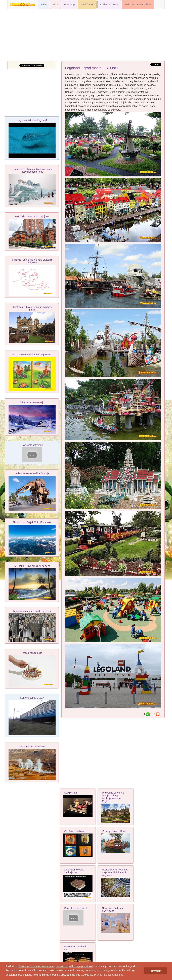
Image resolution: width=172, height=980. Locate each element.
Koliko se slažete (109, 5)
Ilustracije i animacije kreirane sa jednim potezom (32, 261)
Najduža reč (87, 5)
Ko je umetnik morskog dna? (32, 120)
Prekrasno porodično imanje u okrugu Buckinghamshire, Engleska (113, 797)
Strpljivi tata (71, 793)
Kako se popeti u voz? (32, 698)
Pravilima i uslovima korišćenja (36, 966)
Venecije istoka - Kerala (115, 831)
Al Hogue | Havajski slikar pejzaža (32, 566)
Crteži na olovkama (75, 831)
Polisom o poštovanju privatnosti (75, 966)
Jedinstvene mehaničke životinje (32, 473)
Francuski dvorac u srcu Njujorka (32, 216)
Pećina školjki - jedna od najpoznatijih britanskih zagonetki (115, 872)
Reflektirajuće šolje (32, 653)
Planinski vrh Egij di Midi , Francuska (32, 522)
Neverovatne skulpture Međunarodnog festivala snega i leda (32, 170)
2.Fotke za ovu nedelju (32, 402)
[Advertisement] (86, 36)
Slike (55, 5)
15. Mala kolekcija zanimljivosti (74, 871)
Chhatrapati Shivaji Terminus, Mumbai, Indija (32, 308)
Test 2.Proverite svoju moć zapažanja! (32, 355)
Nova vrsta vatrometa (32, 445)
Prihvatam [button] (156, 971)
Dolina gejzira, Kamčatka (32, 747)
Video (43, 5)
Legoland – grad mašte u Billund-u (92, 68)
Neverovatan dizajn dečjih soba (112, 910)
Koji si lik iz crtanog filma (138, 5)
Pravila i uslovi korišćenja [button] (109, 975)
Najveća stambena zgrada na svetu (32, 611)
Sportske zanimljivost (76, 908)
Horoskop (70, 5)
